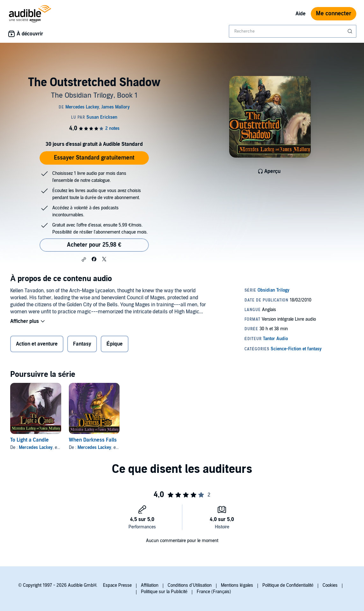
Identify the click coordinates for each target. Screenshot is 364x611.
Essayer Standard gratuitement (94, 158)
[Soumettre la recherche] (351, 31)
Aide (301, 14)
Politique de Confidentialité (288, 585)
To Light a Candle (29, 440)
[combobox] (293, 31)
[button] (84, 259)
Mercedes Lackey (36, 447)
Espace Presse (117, 585)
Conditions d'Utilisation (190, 585)
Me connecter (334, 14)
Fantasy (82, 344)
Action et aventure (37, 344)
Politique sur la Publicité (164, 592)
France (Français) (214, 592)
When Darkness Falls (93, 440)
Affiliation (150, 585)
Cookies (330, 585)
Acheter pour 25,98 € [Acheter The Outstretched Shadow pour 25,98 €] (94, 245)
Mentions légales (237, 585)
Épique (115, 344)
